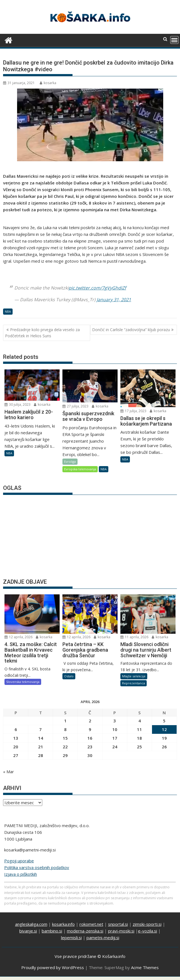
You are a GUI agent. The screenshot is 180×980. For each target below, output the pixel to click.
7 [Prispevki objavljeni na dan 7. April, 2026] (40, 729)
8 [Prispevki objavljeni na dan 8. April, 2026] (65, 729)
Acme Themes (145, 967)
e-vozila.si (148, 931)
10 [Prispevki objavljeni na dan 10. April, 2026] (115, 729)
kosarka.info (63, 924)
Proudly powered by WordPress (53, 967)
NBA (8, 311)
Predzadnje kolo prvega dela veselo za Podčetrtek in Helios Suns (42, 333)
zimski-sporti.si (147, 924)
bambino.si (52, 931)
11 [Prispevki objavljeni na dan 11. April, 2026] (139, 729)
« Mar (9, 772)
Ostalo (69, 676)
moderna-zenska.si (85, 931)
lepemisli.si (71, 938)
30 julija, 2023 (17, 404)
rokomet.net (91, 924)
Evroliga (70, 461)
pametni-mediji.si (103, 938)
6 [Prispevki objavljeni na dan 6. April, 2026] (16, 729)
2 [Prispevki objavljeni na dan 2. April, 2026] (90, 721)
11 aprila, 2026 (134, 637)
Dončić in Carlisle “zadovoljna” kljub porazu (131, 330)
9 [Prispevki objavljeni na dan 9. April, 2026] (90, 729)
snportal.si (118, 924)
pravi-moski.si (121, 931)
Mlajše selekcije (134, 676)
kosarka (48, 83)
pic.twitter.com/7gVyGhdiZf (97, 288)
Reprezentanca (134, 683)
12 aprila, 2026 (18, 637)
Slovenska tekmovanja (23, 682)
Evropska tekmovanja (80, 469)
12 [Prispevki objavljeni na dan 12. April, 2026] (164, 729)
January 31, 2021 (114, 300)
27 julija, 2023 (75, 406)
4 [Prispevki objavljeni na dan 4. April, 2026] (140, 721)
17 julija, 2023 (133, 411)
